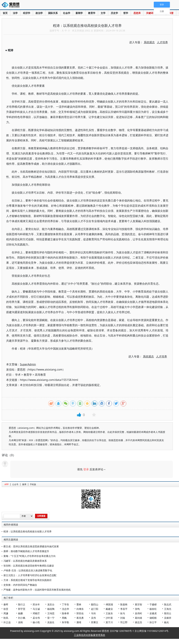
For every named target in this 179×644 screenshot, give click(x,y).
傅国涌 (109, 604)
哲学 (126, 13)
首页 (5, 13)
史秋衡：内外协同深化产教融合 (20, 585)
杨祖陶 (51, 609)
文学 (103, 13)
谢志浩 (138, 622)
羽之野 (124, 622)
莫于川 (109, 622)
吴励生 (51, 622)
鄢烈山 (95, 604)
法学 (15, 13)
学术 (18, 375)
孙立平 (153, 622)
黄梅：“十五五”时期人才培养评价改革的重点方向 (30, 556)
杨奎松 (153, 609)
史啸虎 (153, 613)
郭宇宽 (22, 609)
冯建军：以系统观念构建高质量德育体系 (25, 561)
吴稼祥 (168, 618)
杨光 (166, 622)
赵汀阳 (95, 609)
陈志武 (168, 604)
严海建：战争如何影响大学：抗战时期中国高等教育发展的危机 (37, 590)
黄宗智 (138, 604)
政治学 (39, 13)
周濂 (6, 613)
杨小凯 (36, 622)
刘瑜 (123, 618)
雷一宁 (51, 618)
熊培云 (168, 613)
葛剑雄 (138, 618)
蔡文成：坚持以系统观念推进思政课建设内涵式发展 (31, 546)
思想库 (137, 13)
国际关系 (53, 13)
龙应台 (51, 604)
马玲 (93, 613)
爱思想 (12, 5)
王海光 (168, 609)
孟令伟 (36, 618)
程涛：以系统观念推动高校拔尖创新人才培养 (27, 531)
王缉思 (51, 613)
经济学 (27, 13)
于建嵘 (153, 604)
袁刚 (20, 622)
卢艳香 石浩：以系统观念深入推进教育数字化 (28, 570)
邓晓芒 (36, 613)
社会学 (67, 13)
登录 (86, 469)
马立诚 (36, 609)
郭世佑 (80, 613)
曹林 (79, 604)
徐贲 (6, 609)
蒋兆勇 (80, 618)
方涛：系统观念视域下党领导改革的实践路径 (27, 580)
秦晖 (6, 604)
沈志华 (65, 609)
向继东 (80, 609)
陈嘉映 (124, 604)
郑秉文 (95, 622)
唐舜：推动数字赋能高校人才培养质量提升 (26, 551)
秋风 (6, 618)
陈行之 (22, 604)
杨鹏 (20, 613)
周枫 (64, 618)
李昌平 (124, 609)
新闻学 (79, 13)
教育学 (92, 13)
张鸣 (137, 609)
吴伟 (93, 618)
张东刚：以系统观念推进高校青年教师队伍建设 (29, 566)
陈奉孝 (65, 613)
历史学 (114, 13)
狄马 (123, 613)
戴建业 (109, 609)
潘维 (79, 622)
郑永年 (36, 604)
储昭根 (153, 618)
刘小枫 (22, 618)
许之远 (7, 622)
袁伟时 (138, 613)
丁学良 (65, 604)
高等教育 (40, 375)
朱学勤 (65, 622)
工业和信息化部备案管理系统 (89, 635)
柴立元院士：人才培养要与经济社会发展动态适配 (30, 575)
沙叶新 (109, 618)
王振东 (109, 613)
